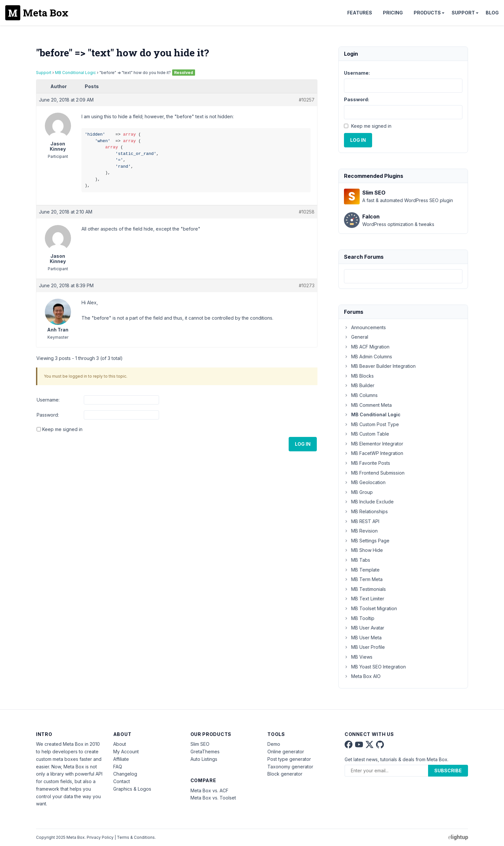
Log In (303, 444)
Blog (492, 13)
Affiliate (121, 759)
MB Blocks (359, 376)
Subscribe (448, 771)
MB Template (362, 570)
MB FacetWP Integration (374, 453)
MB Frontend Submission (374, 473)
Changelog (125, 774)
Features (360, 13)
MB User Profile (364, 647)
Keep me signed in (62, 429)
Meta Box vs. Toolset (213, 798)
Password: (48, 415)
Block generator (285, 774)
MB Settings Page (367, 541)
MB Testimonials (365, 589)
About (120, 744)
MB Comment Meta (368, 405)
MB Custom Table (367, 434)
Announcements (365, 327)
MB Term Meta (363, 579)
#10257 (307, 100)
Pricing (393, 13)
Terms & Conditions (136, 837)
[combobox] (403, 276)
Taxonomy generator (290, 767)
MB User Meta (363, 638)
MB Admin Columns (368, 357)
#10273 (307, 285)
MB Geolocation (365, 482)
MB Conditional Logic (75, 73)
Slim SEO (200, 744)
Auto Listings (204, 759)
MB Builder (359, 385)
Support (463, 13)
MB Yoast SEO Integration (375, 667)
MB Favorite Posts (367, 463)
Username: (48, 400)
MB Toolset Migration (370, 608)
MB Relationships (366, 511)
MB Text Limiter (364, 599)
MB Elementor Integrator (374, 444)
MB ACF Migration (367, 347)
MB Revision (361, 531)
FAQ (118, 767)
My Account (126, 752)
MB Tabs (357, 560)
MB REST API (362, 521)
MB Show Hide (363, 550)
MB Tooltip (359, 618)
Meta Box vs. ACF (209, 790)
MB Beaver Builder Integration (380, 366)
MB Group (358, 492)
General (356, 337)
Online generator (286, 752)
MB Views (358, 657)
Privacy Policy (100, 837)
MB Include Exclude (369, 502)
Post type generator (289, 759)
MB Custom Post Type (371, 424)
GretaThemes (205, 752)
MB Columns (361, 395)
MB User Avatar (364, 628)
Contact (122, 781)
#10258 (307, 212)
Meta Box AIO (362, 676)
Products (427, 13)
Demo (274, 744)
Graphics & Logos (132, 789)
